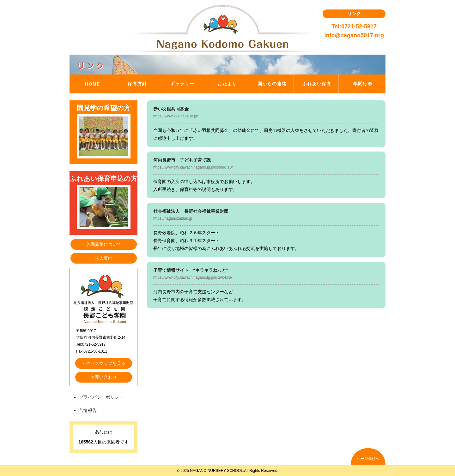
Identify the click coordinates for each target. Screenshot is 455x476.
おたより (227, 84)
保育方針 (137, 84)
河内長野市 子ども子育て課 (182, 160)
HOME (93, 84)
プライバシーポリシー (101, 397)
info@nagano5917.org (354, 35)
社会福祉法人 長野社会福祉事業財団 (191, 211)
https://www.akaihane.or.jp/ (176, 116)
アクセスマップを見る (104, 363)
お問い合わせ (104, 377)
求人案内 (104, 258)
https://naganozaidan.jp (173, 218)
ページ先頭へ (368, 459)
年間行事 (363, 84)
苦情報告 (88, 410)
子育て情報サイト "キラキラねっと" (191, 270)
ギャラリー (182, 84)
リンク (354, 14)
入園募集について (104, 244)
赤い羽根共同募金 (171, 109)
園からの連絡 (272, 84)
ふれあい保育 (317, 84)
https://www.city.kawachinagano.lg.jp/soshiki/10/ (193, 167)
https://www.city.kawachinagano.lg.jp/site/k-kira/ (193, 277)
